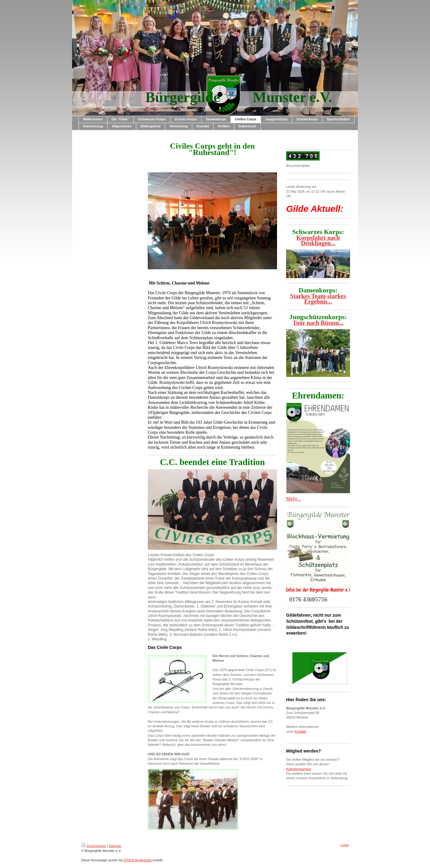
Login (345, 845)
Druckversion (94, 846)
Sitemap (115, 846)
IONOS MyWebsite (138, 860)
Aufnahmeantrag (298, 769)
